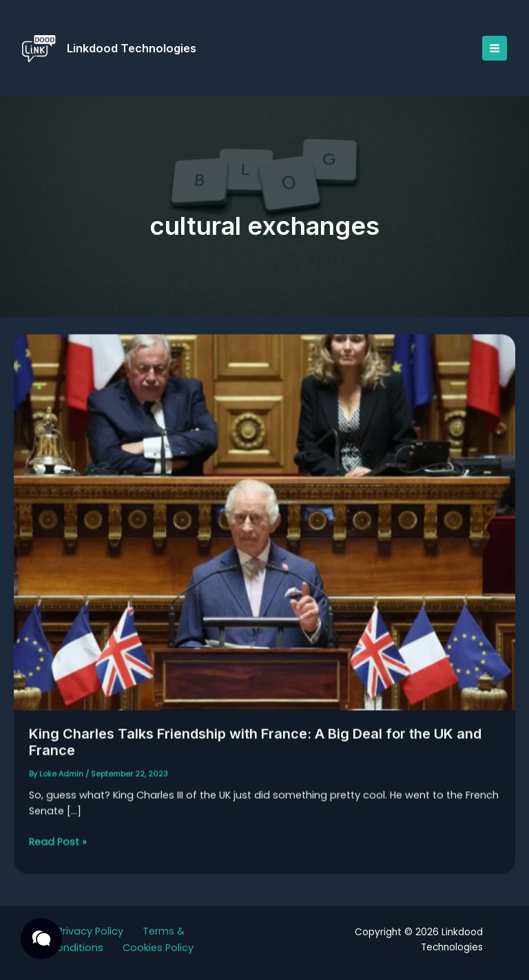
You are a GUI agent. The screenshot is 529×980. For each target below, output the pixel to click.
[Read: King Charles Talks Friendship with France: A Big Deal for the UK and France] (264, 528)
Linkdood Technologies (132, 48)
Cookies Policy (158, 948)
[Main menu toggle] (495, 48)
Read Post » (58, 848)
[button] (41, 939)
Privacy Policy (90, 931)
